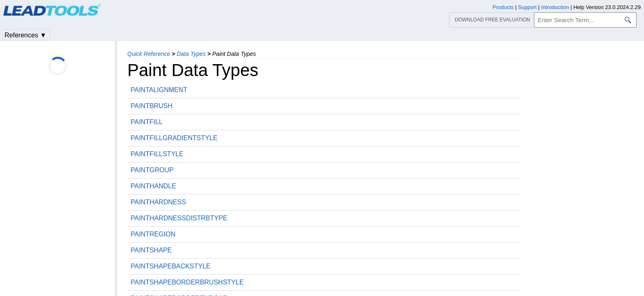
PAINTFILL (147, 122)
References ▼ (25, 35)
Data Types (191, 54)
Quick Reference (149, 54)
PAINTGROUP (152, 170)
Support (527, 7)
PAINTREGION (153, 234)
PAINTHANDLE (153, 186)
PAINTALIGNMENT (159, 90)
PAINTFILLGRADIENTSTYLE (174, 138)
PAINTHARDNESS (158, 202)
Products (503, 7)
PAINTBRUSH (152, 106)
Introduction (555, 7)
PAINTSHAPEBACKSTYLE (170, 266)
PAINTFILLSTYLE (157, 154)
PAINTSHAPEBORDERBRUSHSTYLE (187, 282)
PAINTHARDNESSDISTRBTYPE (179, 218)
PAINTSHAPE (151, 250)
